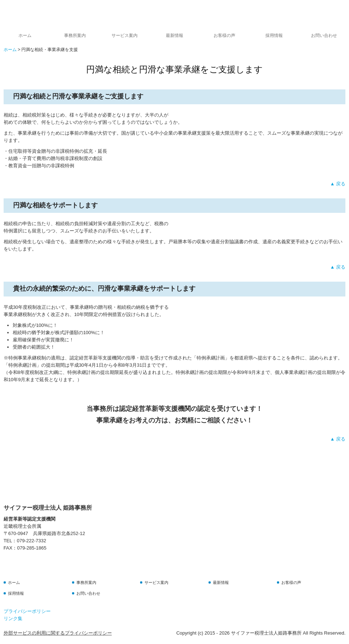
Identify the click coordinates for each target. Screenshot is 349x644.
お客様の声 (224, 35)
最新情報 (174, 35)
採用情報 (274, 35)
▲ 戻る (338, 184)
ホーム (25, 35)
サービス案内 (125, 35)
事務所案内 (75, 35)
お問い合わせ (324, 35)
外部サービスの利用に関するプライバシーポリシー (58, 633)
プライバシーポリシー (27, 611)
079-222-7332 (31, 541)
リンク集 (13, 618)
